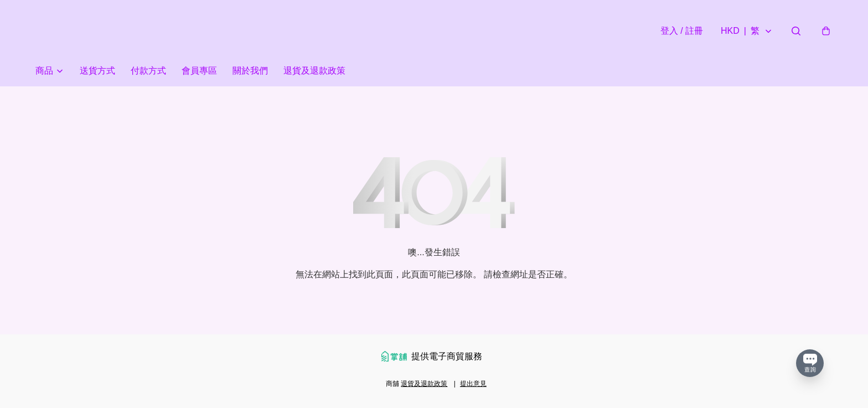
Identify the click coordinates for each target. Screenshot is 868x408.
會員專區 (199, 71)
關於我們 (250, 71)
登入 (682, 31)
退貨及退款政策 (314, 71)
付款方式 (148, 71)
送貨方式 (97, 71)
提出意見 (473, 384)
